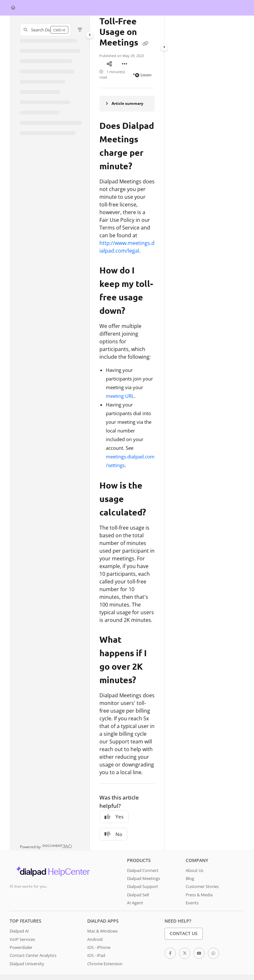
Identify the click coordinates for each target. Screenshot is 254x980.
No (113, 824)
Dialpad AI (19, 921)
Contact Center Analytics (33, 945)
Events (192, 892)
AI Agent (135, 892)
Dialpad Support (143, 876)
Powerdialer (21, 937)
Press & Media (199, 884)
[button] (45, 30)
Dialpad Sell (138, 884)
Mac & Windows (102, 921)
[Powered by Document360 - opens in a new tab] (46, 836)
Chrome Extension (105, 953)
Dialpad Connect (143, 860)
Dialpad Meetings (144, 868)
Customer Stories (202, 876)
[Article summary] (127, 93)
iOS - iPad (96, 945)
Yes (114, 806)
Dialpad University (27, 953)
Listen (143, 65)
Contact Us (184, 923)
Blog (190, 868)
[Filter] (80, 30)
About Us (195, 860)
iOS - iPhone (99, 937)
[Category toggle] (90, 35)
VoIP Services (22, 929)
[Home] (13, 8)
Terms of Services (24, 972)
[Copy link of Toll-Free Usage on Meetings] (145, 43)
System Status (56, 972)
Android (95, 929)
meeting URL (120, 386)
